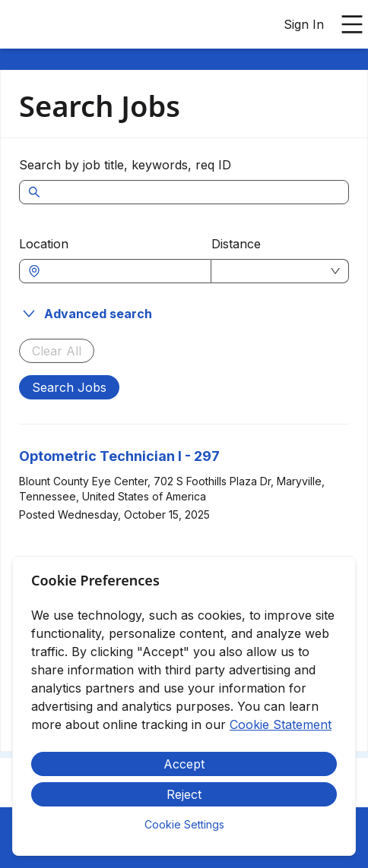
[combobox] (123, 271)
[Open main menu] (352, 24)
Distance (236, 244)
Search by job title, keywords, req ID (125, 165)
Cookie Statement (281, 724)
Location (44, 244)
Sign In (304, 24)
